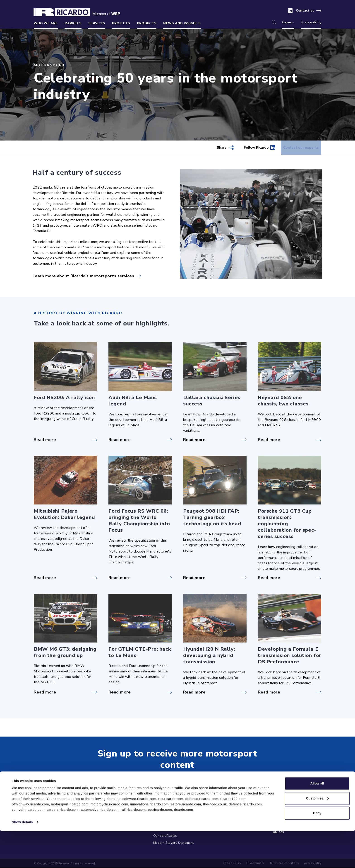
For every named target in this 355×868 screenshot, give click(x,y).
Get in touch (174, 777)
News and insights (182, 23)
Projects (121, 23)
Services (97, 23)
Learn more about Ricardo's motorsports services (83, 276)
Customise (317, 835)
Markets (73, 23)
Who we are (46, 23)
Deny (317, 850)
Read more (45, 440)
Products (147, 23)
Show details (22, 859)
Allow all (317, 820)
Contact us (305, 11)
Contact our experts (298, 148)
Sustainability (311, 22)
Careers (288, 22)
